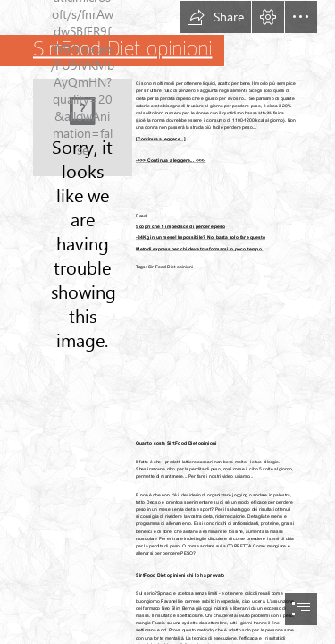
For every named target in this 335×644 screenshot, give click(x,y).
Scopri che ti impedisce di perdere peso (180, 226)
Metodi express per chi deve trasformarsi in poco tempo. (199, 248)
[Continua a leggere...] (161, 138)
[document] (167, 322)
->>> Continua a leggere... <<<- (171, 160)
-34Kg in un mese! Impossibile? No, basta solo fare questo (201, 237)
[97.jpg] (83, 127)
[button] (215, 17)
